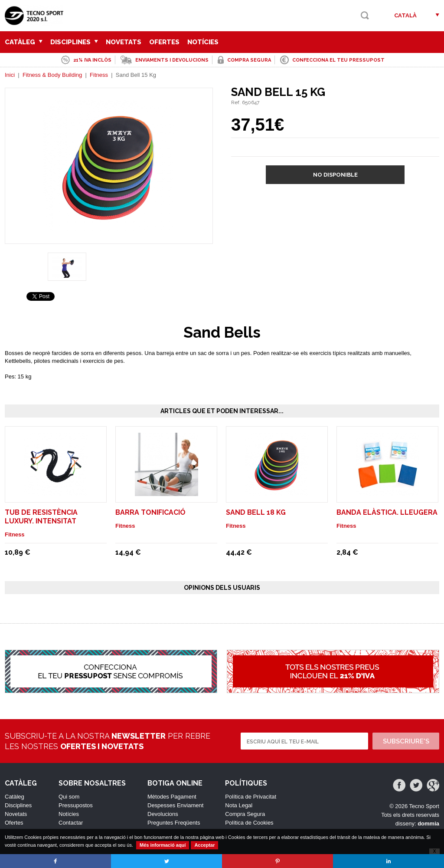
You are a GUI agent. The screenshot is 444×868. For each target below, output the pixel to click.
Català (405, 15)
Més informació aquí (163, 845)
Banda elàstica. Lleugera (387, 512)
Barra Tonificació (150, 512)
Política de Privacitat (251, 797)
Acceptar (204, 845)
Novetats (124, 42)
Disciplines (74, 42)
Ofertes (164, 42)
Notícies (203, 42)
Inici (10, 75)
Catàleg (24, 42)
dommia (428, 824)
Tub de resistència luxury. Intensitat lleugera (41, 521)
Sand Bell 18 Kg (256, 512)
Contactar (71, 823)
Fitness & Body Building (52, 75)
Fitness (99, 75)
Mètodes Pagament (172, 797)
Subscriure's (406, 741)
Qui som (69, 797)
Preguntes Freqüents (174, 823)
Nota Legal (239, 805)
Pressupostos (76, 805)
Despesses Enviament (175, 805)
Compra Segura (245, 814)
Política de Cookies (249, 823)
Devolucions (163, 814)
